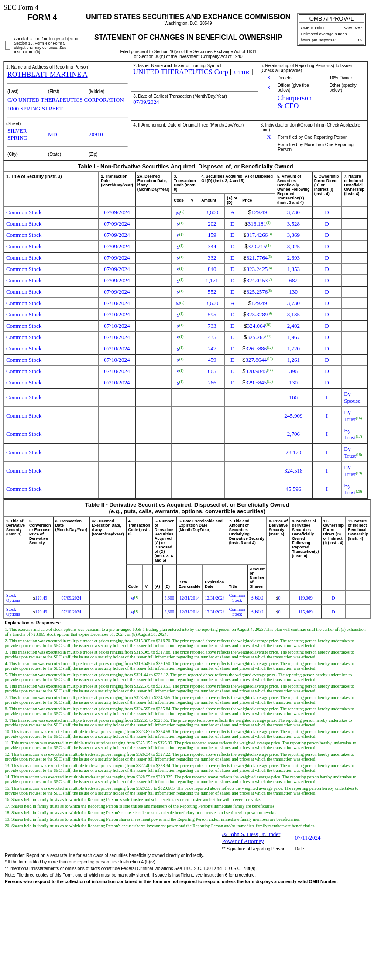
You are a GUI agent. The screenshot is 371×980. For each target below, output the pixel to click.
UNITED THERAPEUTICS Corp (180, 72)
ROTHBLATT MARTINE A (48, 74)
